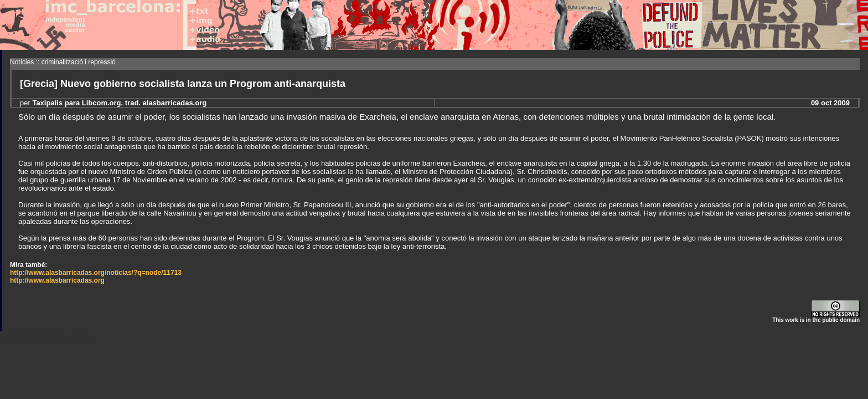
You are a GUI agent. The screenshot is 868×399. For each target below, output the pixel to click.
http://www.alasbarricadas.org (57, 280)
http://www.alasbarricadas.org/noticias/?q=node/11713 (96, 273)
